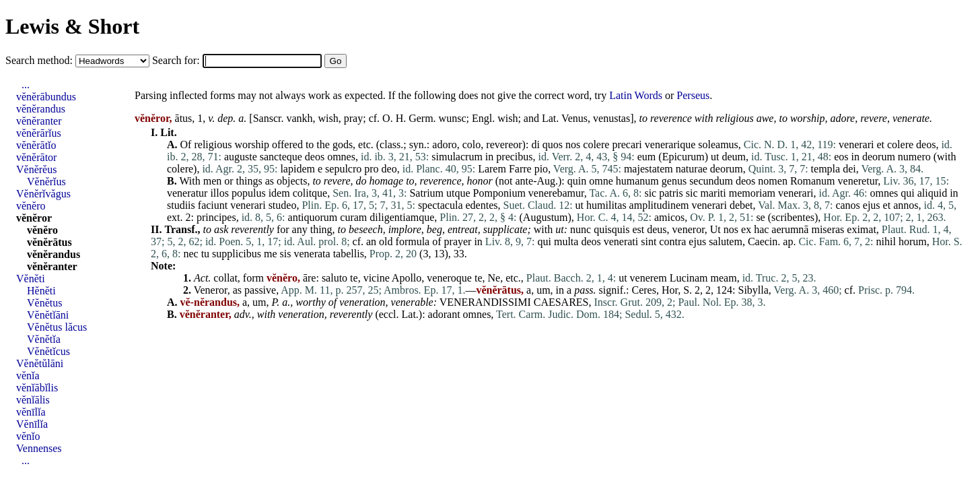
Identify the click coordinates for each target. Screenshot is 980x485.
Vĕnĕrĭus (46, 182)
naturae (692, 169)
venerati (621, 241)
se (760, 217)
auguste (241, 157)
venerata (312, 254)
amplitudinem (659, 205)
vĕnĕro (31, 206)
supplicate (505, 229)
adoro (444, 144)
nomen (773, 181)
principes (216, 217)
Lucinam (689, 278)
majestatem (649, 169)
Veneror (211, 290)
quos (553, 144)
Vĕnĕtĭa (44, 339)
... (26, 85)
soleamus (718, 144)
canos (847, 205)
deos (926, 144)
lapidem (297, 169)
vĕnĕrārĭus (39, 133)
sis (286, 254)
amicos (669, 217)
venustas (611, 118)
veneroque (449, 278)
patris (671, 193)
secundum (711, 181)
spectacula (441, 205)
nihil (886, 241)
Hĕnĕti (41, 291)
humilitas (606, 205)
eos (841, 157)
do (361, 181)
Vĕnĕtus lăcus (57, 327)
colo (472, 144)
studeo (283, 205)
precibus (514, 157)
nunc (581, 229)
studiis (181, 205)
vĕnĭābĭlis (37, 388)
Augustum (546, 217)
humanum (637, 181)
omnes (341, 157)
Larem (492, 169)
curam (353, 217)
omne (601, 181)
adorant (444, 314)
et (880, 144)
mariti (713, 193)
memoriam (752, 193)
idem (279, 193)
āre (310, 278)
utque (458, 193)
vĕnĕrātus (49, 242)
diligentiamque (402, 217)
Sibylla (754, 290)
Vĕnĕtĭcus (48, 351)
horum (913, 241)
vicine (377, 278)
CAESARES (561, 302)
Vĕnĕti (31, 279)
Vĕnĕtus (44, 303)
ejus (872, 205)
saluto (335, 278)
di (535, 144)
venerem (649, 278)
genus (674, 181)
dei (849, 169)
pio (541, 169)
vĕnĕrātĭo (36, 145)
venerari (856, 144)
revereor (504, 144)
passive (260, 290)
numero (914, 157)
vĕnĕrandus (41, 109)
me (271, 254)
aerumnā (790, 229)
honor (479, 181)
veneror (689, 229)
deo (389, 169)
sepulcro (343, 169)
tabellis (349, 254)
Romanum (813, 181)
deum (734, 157)
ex (746, 229)
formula (413, 241)
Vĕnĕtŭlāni (40, 363)
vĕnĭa (28, 376)
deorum (879, 157)
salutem (726, 241)
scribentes (793, 217)
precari (627, 144)
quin (577, 181)
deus (657, 229)
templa (826, 169)
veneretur (858, 181)
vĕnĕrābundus (46, 97)
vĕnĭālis (33, 400)
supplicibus (237, 254)
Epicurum (684, 157)
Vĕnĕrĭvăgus (43, 194)
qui (907, 193)
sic (650, 193)
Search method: (40, 60)
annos (906, 205)
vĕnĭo (28, 436)
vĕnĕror (34, 218)
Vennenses (39, 448)
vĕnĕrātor (36, 157)
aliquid (932, 193)
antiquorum (313, 217)
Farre (520, 169)
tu (205, 254)
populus (249, 193)
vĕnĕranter (39, 121)
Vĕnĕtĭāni (48, 315)
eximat (862, 229)
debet (741, 205)
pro (371, 169)
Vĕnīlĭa (32, 424)
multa (566, 241)
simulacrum (457, 157)
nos (573, 144)
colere (596, 144)
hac (761, 229)
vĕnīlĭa (31, 412)
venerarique (670, 144)
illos (219, 193)
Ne (494, 278)
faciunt (213, 205)
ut (715, 157)
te (354, 278)
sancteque (281, 157)
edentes (482, 205)
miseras (828, 229)
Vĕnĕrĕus (36, 169)
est (638, 229)
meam (724, 278)
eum (647, 157)
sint (649, 241)
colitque (310, 193)
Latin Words (636, 95)
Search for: (177, 60)
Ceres (643, 290)
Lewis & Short (72, 26)
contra (672, 241)
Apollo (407, 278)
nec (190, 254)
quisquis (611, 229)
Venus (574, 118)
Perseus (693, 95)
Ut (715, 229)
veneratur (187, 193)
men (213, 181)
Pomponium (499, 193)
